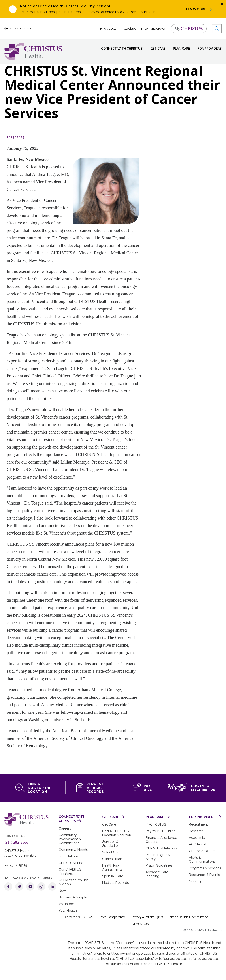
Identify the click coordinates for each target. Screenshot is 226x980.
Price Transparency (154, 29)
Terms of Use (140, 924)
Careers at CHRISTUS (80, 917)
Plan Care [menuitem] (179, 49)
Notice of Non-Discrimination (189, 917)
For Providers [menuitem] (209, 49)
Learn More (195, 9)
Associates (130, 29)
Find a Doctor (109, 29)
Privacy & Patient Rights (148, 917)
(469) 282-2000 (15, 843)
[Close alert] (222, 4)
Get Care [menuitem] (154, 49)
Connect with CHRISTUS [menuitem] (119, 49)
